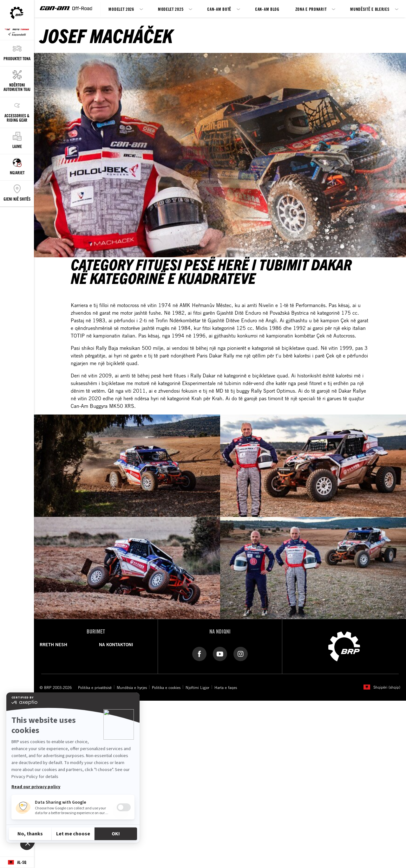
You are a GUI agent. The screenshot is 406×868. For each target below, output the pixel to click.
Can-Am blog (267, 9)
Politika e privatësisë (95, 687)
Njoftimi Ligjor (197, 687)
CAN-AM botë (219, 9)
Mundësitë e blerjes (370, 9)
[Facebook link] (199, 653)
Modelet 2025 (171, 9)
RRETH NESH (53, 645)
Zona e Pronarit (311, 9)
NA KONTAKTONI (116, 645)
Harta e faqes (226, 687)
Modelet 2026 (121, 9)
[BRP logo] (344, 646)
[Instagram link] (241, 653)
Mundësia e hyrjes (132, 687)
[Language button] (17, 862)
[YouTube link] (220, 653)
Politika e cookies (166, 687)
